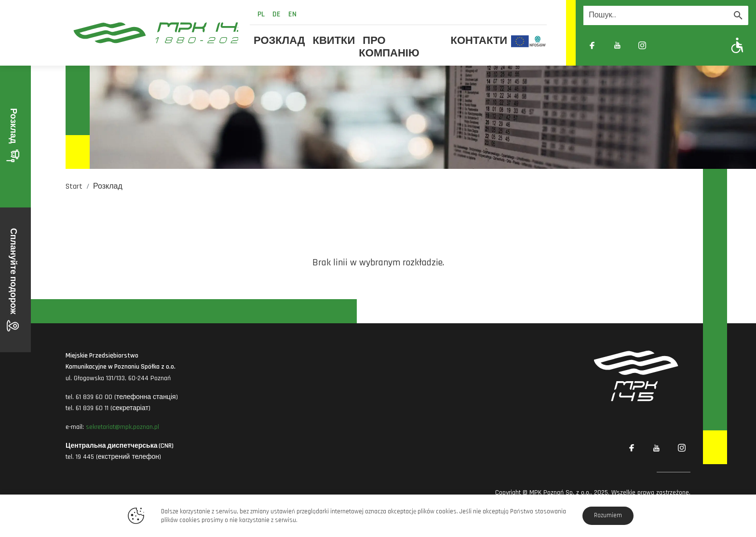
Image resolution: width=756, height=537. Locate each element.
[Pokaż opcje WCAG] (737, 45)
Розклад (279, 41)
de (277, 14)
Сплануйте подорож (13, 280)
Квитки (334, 41)
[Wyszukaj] (738, 15)
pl (261, 14)
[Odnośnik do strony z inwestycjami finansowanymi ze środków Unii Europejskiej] (520, 41)
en (292, 14)
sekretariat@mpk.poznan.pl (122, 427)
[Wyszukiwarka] (656, 15)
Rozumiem (608, 515)
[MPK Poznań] (152, 33)
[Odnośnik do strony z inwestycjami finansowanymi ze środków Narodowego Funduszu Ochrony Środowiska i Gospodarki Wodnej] (538, 41)
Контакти (479, 41)
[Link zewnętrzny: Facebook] (592, 45)
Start (74, 186)
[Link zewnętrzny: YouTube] (617, 45)
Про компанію (389, 47)
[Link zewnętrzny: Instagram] (642, 45)
